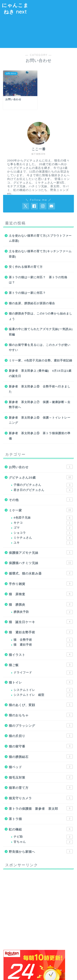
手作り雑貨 (41, 584)
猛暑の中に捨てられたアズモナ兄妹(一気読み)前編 (41, 332)
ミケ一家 (41, 510)
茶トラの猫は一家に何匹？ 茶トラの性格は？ (38, 280)
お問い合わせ (41, 467)
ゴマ (43, 528)
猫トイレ (41, 682)
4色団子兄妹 (43, 518)
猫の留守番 (41, 746)
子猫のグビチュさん (43, 485)
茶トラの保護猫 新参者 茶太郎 (41, 808)
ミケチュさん (43, 538)
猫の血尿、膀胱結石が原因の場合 (32, 303)
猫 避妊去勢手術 (41, 632)
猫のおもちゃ (41, 715)
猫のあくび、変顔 (41, 705)
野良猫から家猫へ (41, 851)
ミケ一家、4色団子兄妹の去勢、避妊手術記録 (41, 361)
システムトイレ (43, 690)
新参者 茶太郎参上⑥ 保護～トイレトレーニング (40, 420)
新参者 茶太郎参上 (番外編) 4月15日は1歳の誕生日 (40, 373)
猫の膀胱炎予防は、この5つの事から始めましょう (41, 316)
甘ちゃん (43, 842)
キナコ (43, 523)
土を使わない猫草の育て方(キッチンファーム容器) (40, 254)
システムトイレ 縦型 (43, 695)
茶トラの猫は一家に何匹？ (27, 293)
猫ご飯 (41, 665)
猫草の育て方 (41, 787)
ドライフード (43, 673)
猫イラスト (41, 654)
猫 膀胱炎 (41, 604)
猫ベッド (41, 767)
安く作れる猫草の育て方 (26, 267)
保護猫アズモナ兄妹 (41, 552)
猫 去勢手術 (43, 640)
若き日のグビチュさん (43, 490)
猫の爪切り (41, 736)
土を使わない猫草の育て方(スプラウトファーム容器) (40, 238)
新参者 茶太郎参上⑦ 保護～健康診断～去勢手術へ (40, 405)
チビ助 (43, 837)
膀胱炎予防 (43, 612)
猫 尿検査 (41, 594)
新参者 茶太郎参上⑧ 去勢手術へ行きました (40, 389)
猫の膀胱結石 (41, 756)
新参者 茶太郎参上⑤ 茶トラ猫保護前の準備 (40, 436)
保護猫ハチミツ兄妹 (41, 563)
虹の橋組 (41, 829)
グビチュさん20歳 (41, 477)
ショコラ (43, 533)
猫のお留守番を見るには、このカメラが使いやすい (40, 348)
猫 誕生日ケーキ (41, 622)
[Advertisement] (54, 23)
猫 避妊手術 (43, 645)
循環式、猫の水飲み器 (41, 573)
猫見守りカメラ (41, 798)
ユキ (43, 543)
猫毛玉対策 (41, 777)
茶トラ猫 (41, 819)
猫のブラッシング (41, 725)
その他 (41, 500)
